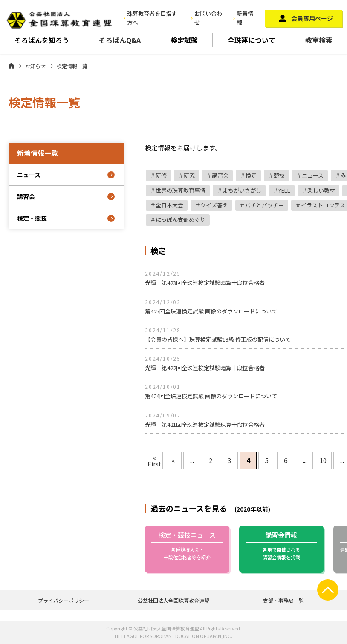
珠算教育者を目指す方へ (152, 18)
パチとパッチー (265, 205)
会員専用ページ (312, 18)
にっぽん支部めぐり (181, 220)
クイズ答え (214, 205)
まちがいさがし (242, 190)
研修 (161, 175)
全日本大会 (169, 205)
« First (155, 460)
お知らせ (35, 66)
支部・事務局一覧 (283, 600)
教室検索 (319, 40)
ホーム (11, 66)
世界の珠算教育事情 (181, 190)
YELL (284, 190)
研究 (189, 175)
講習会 (220, 175)
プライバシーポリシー (64, 600)
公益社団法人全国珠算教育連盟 (173, 600)
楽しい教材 (321, 190)
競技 (279, 175)
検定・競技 (32, 218)
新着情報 (245, 18)
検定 (251, 175)
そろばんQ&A (120, 40)
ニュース (313, 175)
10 (323, 460)
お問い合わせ (208, 18)
